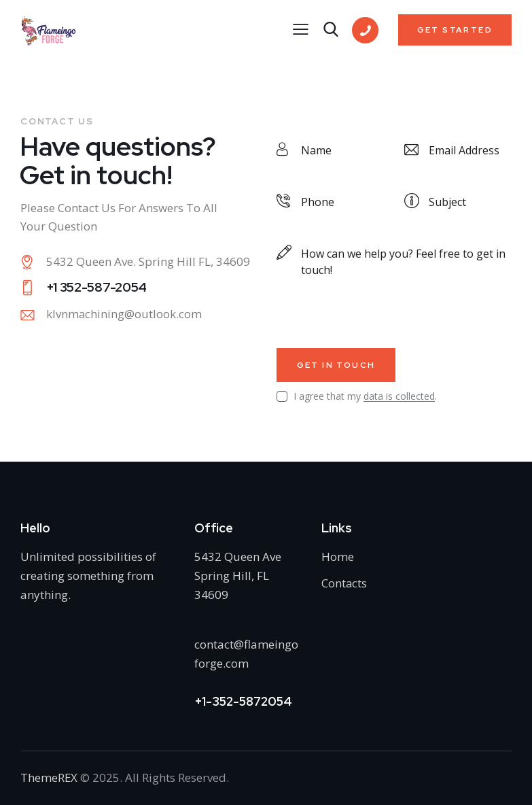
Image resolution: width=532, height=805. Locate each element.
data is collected (399, 397)
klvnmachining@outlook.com (124, 314)
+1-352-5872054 (243, 701)
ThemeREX (49, 777)
